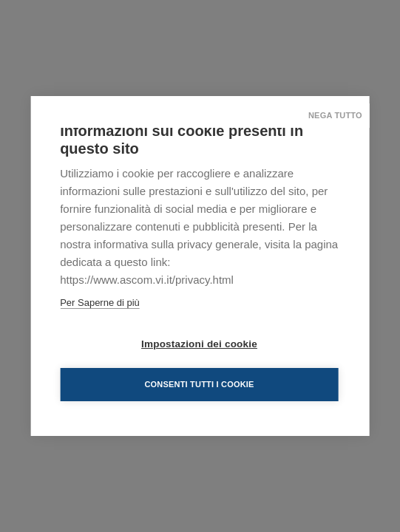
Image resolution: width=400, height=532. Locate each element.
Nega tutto (335, 115)
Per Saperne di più (100, 303)
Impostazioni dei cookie (199, 344)
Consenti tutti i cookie (199, 384)
